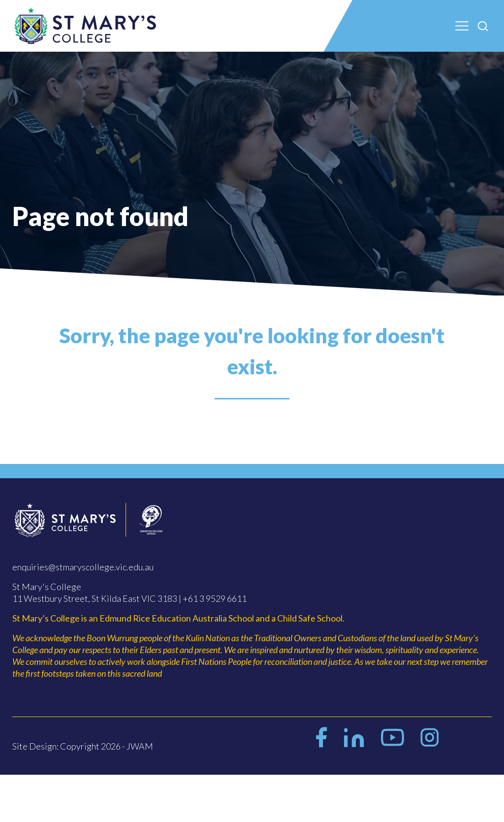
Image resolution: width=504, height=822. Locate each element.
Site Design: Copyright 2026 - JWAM (83, 746)
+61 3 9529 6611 (215, 598)
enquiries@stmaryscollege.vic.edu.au (83, 567)
